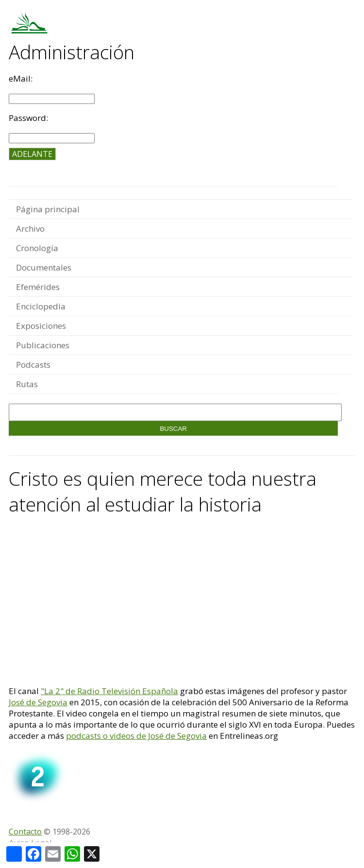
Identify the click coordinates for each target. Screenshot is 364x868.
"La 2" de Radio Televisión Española (109, 691)
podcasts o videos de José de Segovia (136, 736)
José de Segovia (38, 702)
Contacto (25, 832)
